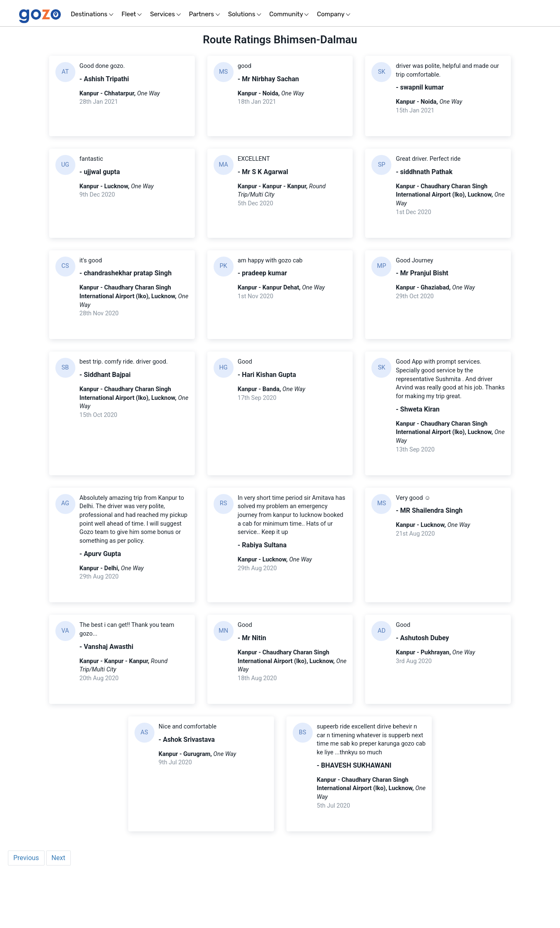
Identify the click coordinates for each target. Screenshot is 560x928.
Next (58, 909)
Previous (26, 909)
